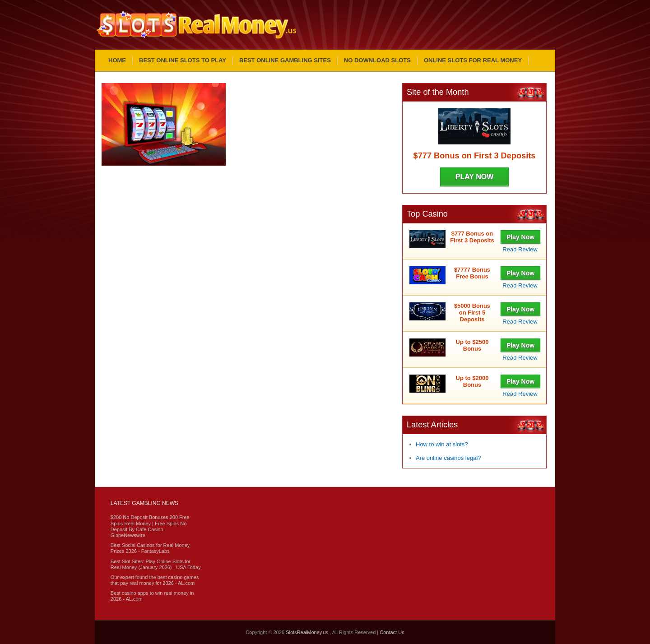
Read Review (520, 249)
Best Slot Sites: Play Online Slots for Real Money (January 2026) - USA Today (156, 564)
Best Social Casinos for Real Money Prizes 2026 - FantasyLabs (150, 548)
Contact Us (392, 632)
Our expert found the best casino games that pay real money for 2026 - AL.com (155, 580)
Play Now (474, 177)
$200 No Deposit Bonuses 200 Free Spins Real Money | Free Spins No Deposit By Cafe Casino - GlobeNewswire (150, 526)
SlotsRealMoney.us (308, 632)
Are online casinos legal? (448, 458)
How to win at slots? (442, 444)
